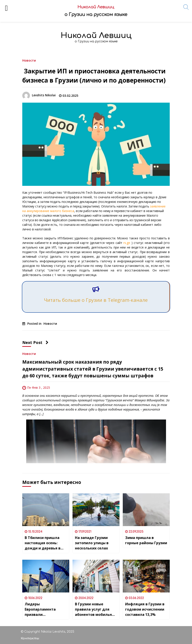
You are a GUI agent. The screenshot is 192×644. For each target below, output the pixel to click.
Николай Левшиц (96, 35)
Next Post (35, 342)
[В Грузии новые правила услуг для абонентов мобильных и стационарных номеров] (96, 576)
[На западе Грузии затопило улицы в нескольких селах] (96, 510)
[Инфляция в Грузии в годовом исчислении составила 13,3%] (146, 576)
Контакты (30, 638)
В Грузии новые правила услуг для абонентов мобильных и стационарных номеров (96, 609)
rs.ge (127, 243)
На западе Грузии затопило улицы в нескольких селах (92, 543)
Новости (29, 60)
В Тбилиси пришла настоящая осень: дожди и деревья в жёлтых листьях (43, 543)
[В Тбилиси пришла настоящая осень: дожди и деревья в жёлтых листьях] (46, 510)
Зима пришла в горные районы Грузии (146, 540)
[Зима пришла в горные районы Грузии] (146, 510)
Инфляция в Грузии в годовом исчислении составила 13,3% (145, 609)
